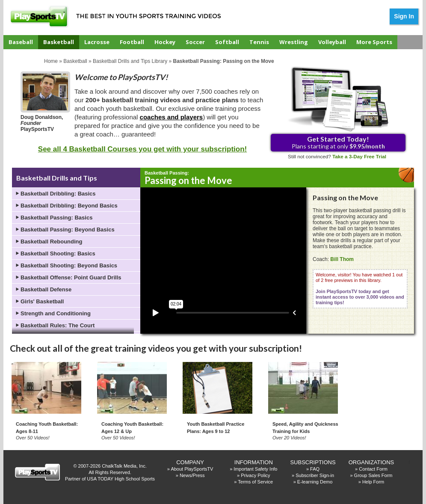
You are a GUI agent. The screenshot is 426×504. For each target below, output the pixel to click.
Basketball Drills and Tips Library (130, 61)
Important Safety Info (255, 469)
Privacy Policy (255, 475)
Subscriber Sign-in (315, 475)
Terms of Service (255, 482)
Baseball (21, 42)
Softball (227, 42)
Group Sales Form (373, 475)
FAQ (315, 469)
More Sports (374, 42)
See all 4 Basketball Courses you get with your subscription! (142, 149)
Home (51, 61)
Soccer (195, 42)
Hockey (165, 42)
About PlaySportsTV (192, 469)
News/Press (192, 475)
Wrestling (294, 42)
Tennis (259, 42)
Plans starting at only (338, 142)
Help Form (373, 482)
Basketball (59, 42)
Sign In (404, 16)
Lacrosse (97, 42)
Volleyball (332, 42)
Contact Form (373, 469)
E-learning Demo (315, 482)
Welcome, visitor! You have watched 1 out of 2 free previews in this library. (360, 289)
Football (132, 42)
